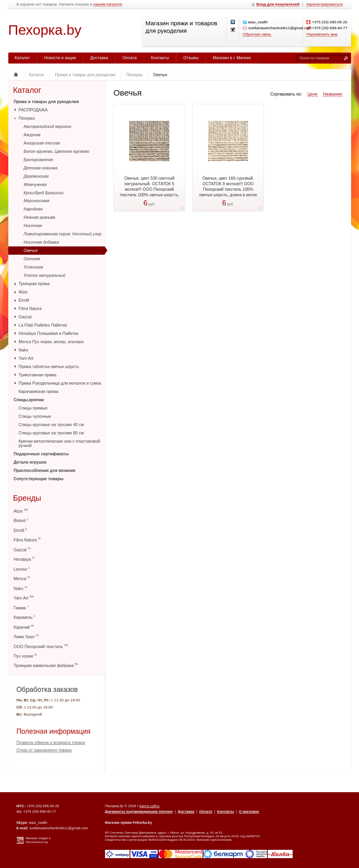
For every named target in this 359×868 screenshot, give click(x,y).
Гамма (21, 608)
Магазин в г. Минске (232, 58)
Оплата (130, 58)
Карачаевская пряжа (39, 391)
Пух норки (25, 656)
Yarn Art (26, 358)
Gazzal (25, 317)
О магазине (249, 812)
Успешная (33, 267)
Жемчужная (35, 184)
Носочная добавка (41, 242)
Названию (333, 94)
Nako (23, 350)
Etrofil (24, 300)
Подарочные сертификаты (41, 454)
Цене (313, 94)
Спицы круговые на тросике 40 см (51, 425)
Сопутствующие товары (39, 479)
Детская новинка (41, 168)
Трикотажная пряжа (38, 375)
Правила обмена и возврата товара (51, 742)
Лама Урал (26, 636)
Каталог (22, 58)
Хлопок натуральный (45, 275)
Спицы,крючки (29, 400)
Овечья (31, 250)
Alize (23, 292)
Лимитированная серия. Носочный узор (63, 234)
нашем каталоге (108, 4)
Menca (22, 578)
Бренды (27, 498)
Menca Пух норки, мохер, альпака (51, 342)
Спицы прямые (33, 408)
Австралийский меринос (48, 126)
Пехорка (27, 118)
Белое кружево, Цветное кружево (56, 151)
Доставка (99, 58)
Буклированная (38, 160)
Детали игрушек (30, 462)
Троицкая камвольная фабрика (46, 665)
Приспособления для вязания (45, 470)
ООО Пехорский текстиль (41, 646)
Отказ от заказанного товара (44, 750)
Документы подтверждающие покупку (139, 812)
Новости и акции (60, 58)
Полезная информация (54, 731)
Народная (33, 209)
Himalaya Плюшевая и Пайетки (48, 333)
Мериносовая (37, 201)
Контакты (160, 58)
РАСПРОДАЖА (33, 110)
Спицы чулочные (35, 416)
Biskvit (21, 520)
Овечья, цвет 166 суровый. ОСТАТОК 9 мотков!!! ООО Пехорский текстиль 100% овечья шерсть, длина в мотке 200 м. (228, 189)
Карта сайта (149, 806)
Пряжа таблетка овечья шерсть (49, 366)
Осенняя (32, 259)
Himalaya (24, 559)
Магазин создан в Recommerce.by (38, 840)
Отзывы (191, 58)
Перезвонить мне (322, 34)
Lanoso (22, 569)
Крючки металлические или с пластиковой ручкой (59, 443)
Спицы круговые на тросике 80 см (51, 433)
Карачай (24, 627)
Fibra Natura (30, 308)
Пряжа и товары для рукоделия (46, 101)
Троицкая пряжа (34, 284)
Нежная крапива (39, 217)
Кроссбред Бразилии (44, 193)
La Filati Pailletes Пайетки (43, 325)
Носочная (33, 225)
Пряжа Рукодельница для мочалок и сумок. (60, 383)
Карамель (24, 617)
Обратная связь (257, 34)
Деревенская (36, 176)
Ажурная (32, 135)
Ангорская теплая (42, 143)
